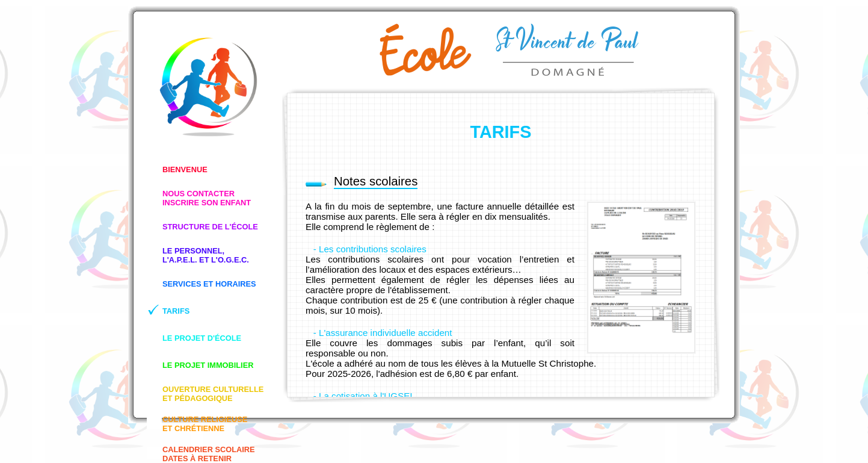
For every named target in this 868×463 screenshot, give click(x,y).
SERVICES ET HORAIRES (209, 284)
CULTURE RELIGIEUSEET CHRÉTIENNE (205, 424)
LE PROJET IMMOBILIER (208, 365)
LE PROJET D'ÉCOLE (202, 338)
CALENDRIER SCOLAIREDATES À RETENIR (209, 454)
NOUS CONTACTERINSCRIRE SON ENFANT (207, 198)
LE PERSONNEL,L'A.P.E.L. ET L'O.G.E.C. (206, 255)
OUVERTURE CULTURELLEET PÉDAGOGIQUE (213, 394)
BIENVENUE (185, 169)
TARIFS (176, 311)
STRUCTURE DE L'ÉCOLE (210, 227)
